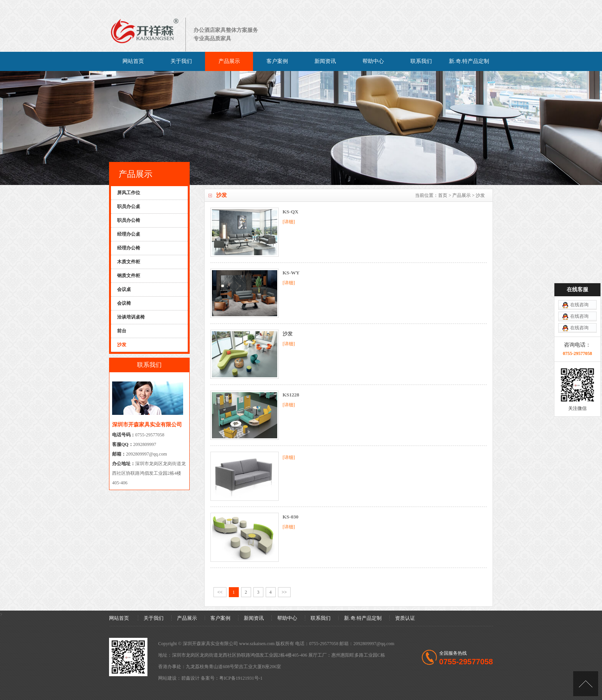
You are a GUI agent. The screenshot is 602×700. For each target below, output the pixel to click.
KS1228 (291, 395)
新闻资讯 (325, 61)
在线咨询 (579, 266)
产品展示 (229, 61)
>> (284, 592)
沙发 (288, 334)
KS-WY (291, 273)
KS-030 (290, 517)
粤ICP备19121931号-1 (241, 678)
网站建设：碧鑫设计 (179, 678)
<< (220, 592)
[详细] (289, 222)
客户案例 (277, 61)
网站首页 (133, 61)
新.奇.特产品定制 (469, 61)
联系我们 (421, 61)
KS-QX (290, 212)
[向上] (586, 684)
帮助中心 (373, 61)
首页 (443, 195)
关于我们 (181, 61)
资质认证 (405, 618)
